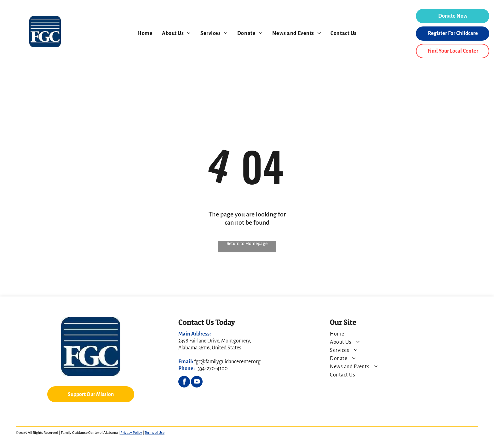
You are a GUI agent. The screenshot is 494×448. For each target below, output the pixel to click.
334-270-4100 (213, 369)
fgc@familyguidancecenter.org (227, 362)
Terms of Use (155, 433)
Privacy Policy (131, 433)
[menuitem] (145, 34)
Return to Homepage (247, 244)
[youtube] (197, 382)
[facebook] (184, 382)
